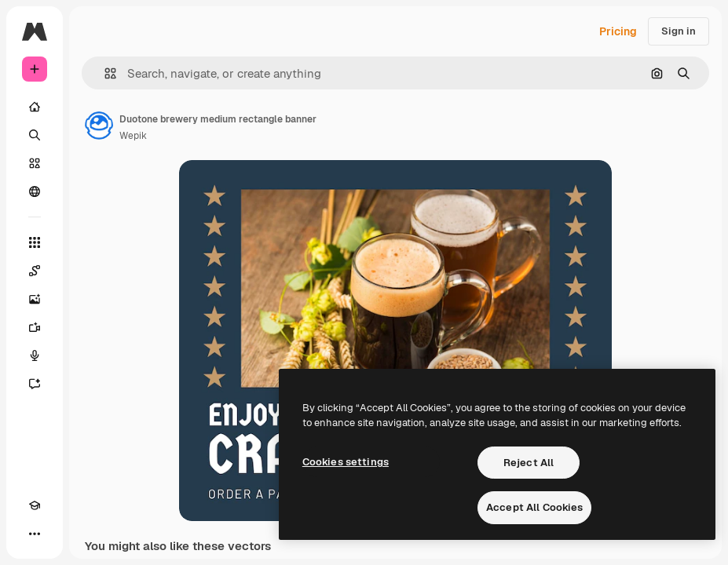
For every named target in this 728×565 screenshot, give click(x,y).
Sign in (679, 31)
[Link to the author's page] (99, 126)
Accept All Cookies (534, 507)
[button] (104, 73)
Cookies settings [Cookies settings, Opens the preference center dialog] (346, 462)
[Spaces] (35, 271)
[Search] (35, 135)
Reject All (529, 463)
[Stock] (35, 163)
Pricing (618, 31)
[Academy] (35, 505)
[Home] (35, 107)
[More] (35, 534)
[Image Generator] (35, 299)
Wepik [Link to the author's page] (133, 136)
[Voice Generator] (35, 355)
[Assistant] (35, 384)
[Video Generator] (35, 327)
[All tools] (35, 242)
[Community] (35, 191)
